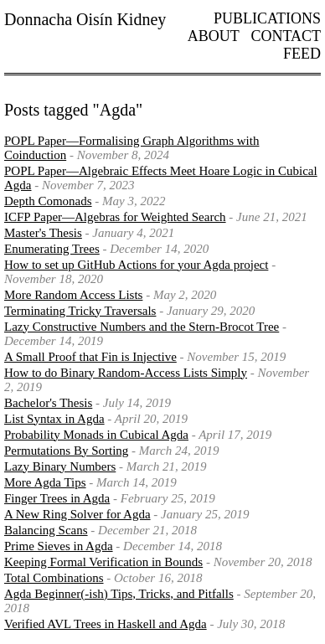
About (214, 36)
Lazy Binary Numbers (60, 466)
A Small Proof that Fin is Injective (90, 357)
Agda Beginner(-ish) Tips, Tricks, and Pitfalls (119, 594)
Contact (286, 36)
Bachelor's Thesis (48, 403)
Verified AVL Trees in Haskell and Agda (106, 624)
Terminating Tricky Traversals (80, 311)
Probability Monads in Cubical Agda (96, 435)
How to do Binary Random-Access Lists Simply (126, 373)
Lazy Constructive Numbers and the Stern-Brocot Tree (142, 327)
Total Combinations (54, 578)
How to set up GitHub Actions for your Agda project (136, 265)
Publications (267, 18)
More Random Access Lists (73, 295)
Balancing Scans (46, 530)
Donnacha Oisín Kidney (85, 19)
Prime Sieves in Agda (59, 546)
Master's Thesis (43, 233)
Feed (302, 54)
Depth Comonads (48, 201)
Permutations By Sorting (66, 451)
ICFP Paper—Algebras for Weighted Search (115, 217)
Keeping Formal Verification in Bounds (103, 562)
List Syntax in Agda (54, 419)
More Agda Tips (45, 482)
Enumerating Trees (52, 249)
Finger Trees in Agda (57, 498)
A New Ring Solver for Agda (77, 514)
